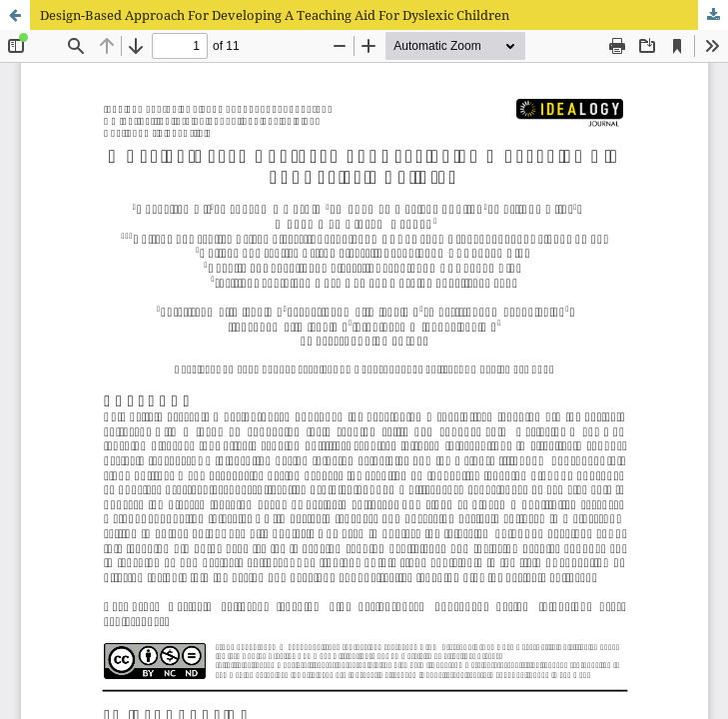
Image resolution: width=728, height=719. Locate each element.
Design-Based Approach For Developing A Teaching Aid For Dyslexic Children (275, 15)
